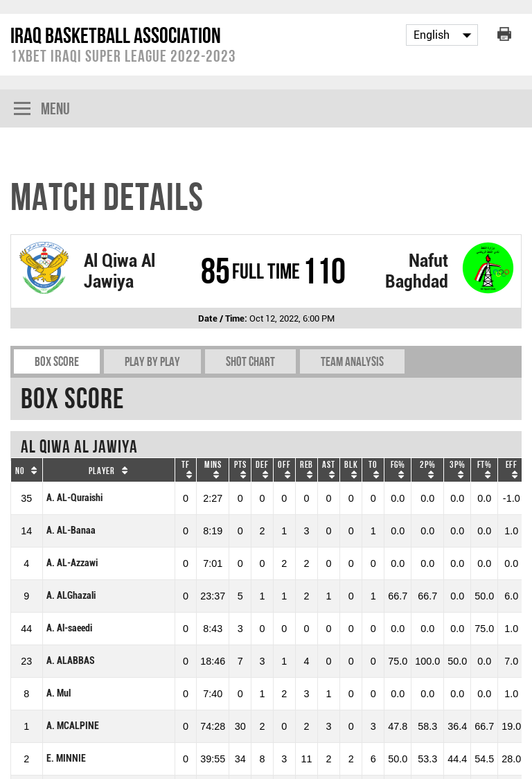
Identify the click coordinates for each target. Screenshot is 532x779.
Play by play (152, 361)
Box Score (57, 361)
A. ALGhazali (71, 596)
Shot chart (250, 361)
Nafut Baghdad (417, 271)
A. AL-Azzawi (72, 563)
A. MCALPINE (73, 726)
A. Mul (59, 693)
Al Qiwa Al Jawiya (119, 271)
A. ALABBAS (71, 661)
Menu (42, 110)
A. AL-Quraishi (74, 498)
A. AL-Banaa (71, 531)
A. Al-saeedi (69, 628)
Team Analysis (352, 361)
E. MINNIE (66, 759)
